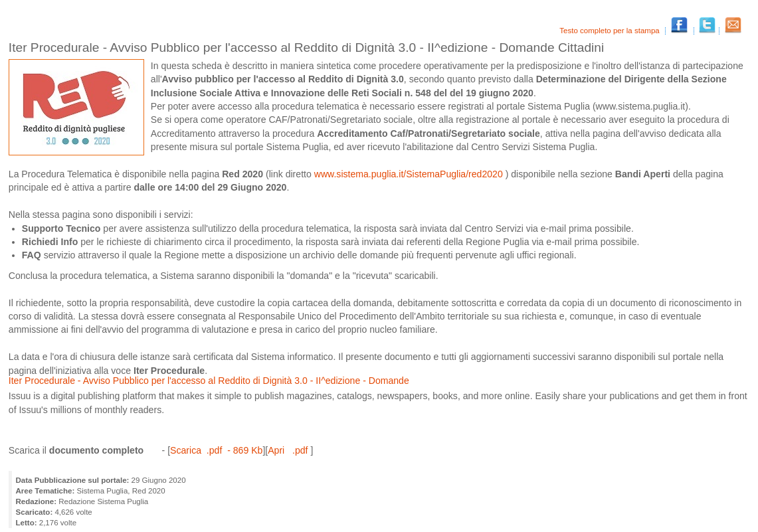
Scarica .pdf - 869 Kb (216, 450)
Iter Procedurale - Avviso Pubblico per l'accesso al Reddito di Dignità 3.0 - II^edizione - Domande (209, 381)
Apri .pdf (289, 450)
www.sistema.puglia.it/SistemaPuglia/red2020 (410, 174)
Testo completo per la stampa (611, 31)
